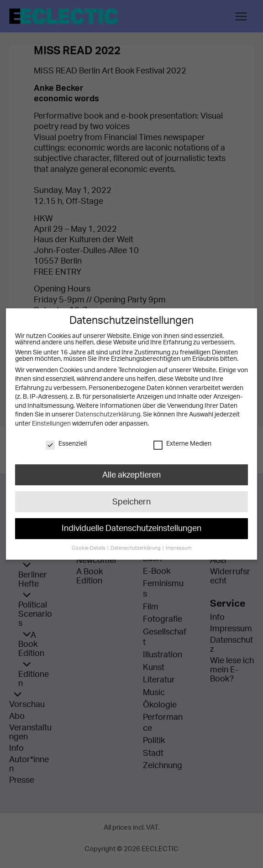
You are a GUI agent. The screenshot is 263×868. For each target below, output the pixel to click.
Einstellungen (51, 424)
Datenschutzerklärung (108, 415)
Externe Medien (182, 444)
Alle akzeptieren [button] (132, 475)
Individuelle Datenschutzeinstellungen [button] (131, 526)
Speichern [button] (132, 500)
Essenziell (66, 444)
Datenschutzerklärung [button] (136, 544)
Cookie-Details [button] (90, 544)
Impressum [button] (177, 544)
